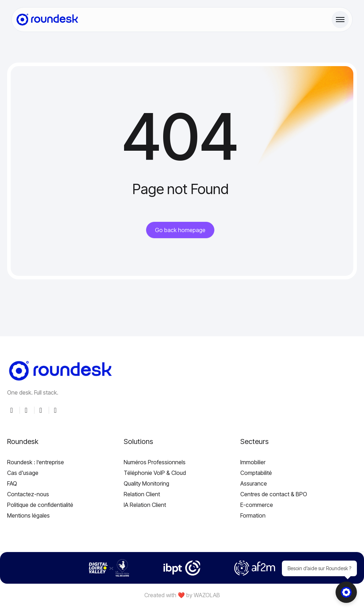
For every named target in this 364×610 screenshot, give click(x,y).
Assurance (254, 483)
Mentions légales (28, 515)
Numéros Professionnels (155, 462)
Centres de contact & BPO (274, 494)
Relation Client (142, 494)
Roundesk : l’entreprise (36, 462)
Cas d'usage (23, 473)
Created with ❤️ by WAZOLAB (182, 595)
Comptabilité (256, 473)
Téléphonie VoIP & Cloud (155, 473)
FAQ (12, 483)
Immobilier (253, 462)
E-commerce (257, 505)
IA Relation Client (145, 505)
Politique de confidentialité (40, 505)
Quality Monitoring (146, 483)
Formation (253, 515)
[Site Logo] (47, 20)
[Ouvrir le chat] (346, 592)
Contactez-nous (28, 494)
